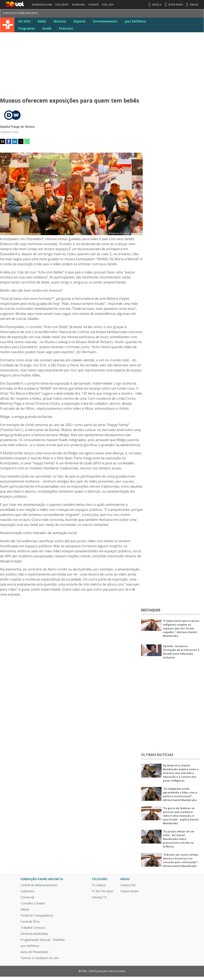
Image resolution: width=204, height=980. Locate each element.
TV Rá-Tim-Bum (102, 891)
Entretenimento (105, 21)
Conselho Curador (33, 903)
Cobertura (27, 891)
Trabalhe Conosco (33, 928)
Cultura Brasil (129, 891)
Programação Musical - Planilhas (43, 940)
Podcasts (66, 28)
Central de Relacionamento (39, 885)
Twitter (155, 14)
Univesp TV (99, 897)
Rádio (42, 21)
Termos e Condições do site (40, 958)
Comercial (27, 897)
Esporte (80, 21)
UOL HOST (62, 5)
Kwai (200, 14)
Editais (25, 909)
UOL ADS (108, 5)
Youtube (170, 14)
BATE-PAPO (174, 5)
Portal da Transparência (37, 916)
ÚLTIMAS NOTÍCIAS (157, 755)
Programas (27, 28)
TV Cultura (8, 25)
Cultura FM (128, 885)
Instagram (162, 14)
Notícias (60, 21)
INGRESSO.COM (42, 5)
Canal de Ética (30, 922)
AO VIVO (24, 21)
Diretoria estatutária (34, 934)
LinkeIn (177, 14)
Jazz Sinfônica (135, 21)
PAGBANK (78, 5)
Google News (185, 14)
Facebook (147, 14)
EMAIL (192, 5)
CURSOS (94, 5)
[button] (3, 141)
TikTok (192, 14)
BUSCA (155, 5)
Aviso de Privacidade (34, 952)
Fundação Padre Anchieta (20, 13)
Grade (47, 28)
